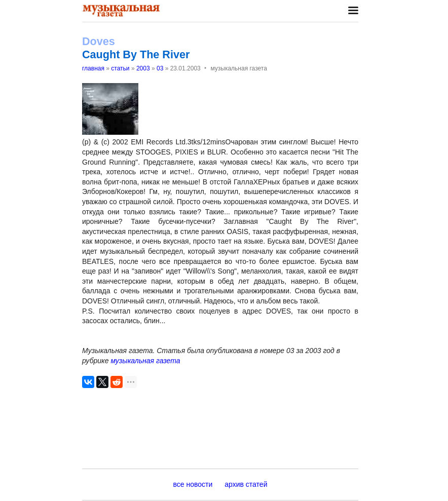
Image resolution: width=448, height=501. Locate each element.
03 (160, 68)
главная (93, 68)
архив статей (246, 484)
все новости (193, 484)
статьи (120, 68)
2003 (143, 68)
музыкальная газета (145, 361)
